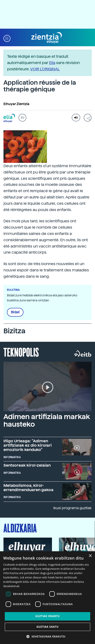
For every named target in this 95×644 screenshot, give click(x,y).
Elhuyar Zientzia (16, 104)
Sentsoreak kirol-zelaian (27, 465)
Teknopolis (21, 352)
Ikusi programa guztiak (72, 508)
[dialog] (47, 598)
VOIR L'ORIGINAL (45, 69)
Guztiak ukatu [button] (48, 627)
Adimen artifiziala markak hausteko (47, 420)
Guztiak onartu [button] (47, 616)
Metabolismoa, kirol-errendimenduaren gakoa (28, 488)
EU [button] (22, 118)
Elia (52, 63)
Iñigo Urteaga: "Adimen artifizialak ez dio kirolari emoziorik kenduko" (28, 445)
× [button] (90, 556)
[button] (7, 38)
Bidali (15, 312)
